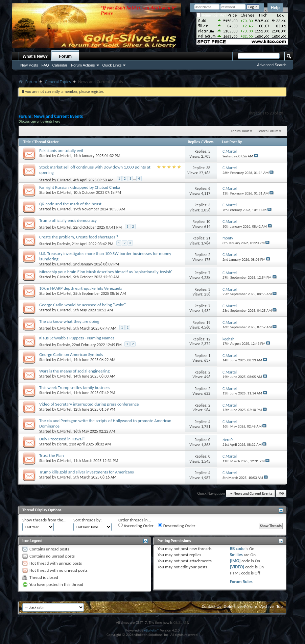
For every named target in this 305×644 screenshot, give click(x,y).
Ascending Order (136, 525)
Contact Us (212, 606)
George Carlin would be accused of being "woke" (83, 305)
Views (209, 142)
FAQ (45, 65)
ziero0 (62, 444)
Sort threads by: (88, 520)
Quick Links (112, 65)
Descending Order (177, 525)
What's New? (35, 56)
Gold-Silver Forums (241, 606)
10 (208, 222)
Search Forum (268, 131)
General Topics (58, 82)
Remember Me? (211, 15)
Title (27, 142)
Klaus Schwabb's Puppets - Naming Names (77, 338)
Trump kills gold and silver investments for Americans (87, 472)
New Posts (29, 65)
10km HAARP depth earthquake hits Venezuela (81, 288)
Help (275, 8)
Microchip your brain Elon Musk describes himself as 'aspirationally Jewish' (106, 272)
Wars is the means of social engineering (74, 371)
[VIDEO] (237, 567)
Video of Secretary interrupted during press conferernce (89, 404)
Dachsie (64, 244)
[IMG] (235, 561)
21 (208, 238)
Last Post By (232, 142)
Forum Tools (240, 131)
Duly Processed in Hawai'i (62, 439)
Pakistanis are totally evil (61, 150)
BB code (237, 549)
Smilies (236, 555)
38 (208, 168)
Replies (194, 142)
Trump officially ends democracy (68, 220)
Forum (65, 56)
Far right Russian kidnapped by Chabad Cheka (80, 187)
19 (208, 323)
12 (208, 339)
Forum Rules (241, 582)
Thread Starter (47, 142)
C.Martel (64, 156)
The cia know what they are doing (69, 321)
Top (281, 494)
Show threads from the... (44, 520)
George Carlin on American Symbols (71, 354)
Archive (267, 606)
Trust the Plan (51, 455)
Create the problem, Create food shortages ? (79, 237)
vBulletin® (152, 630)
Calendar (60, 65)
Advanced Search (272, 65)
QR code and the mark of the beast (70, 204)
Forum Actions (83, 65)
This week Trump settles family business (75, 388)
